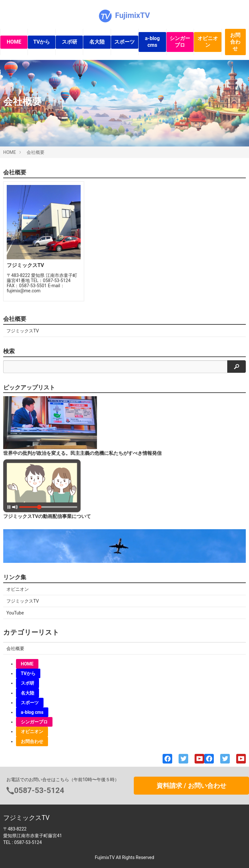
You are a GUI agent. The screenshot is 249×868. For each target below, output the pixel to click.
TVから (42, 42)
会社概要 (36, 152)
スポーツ (124, 42)
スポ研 (69, 42)
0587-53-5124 (39, 790)
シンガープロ (180, 42)
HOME (14, 42)
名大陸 (97, 42)
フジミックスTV (23, 331)
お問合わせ (235, 42)
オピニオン (208, 42)
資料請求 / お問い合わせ (191, 786)
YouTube (15, 613)
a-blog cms (152, 42)
